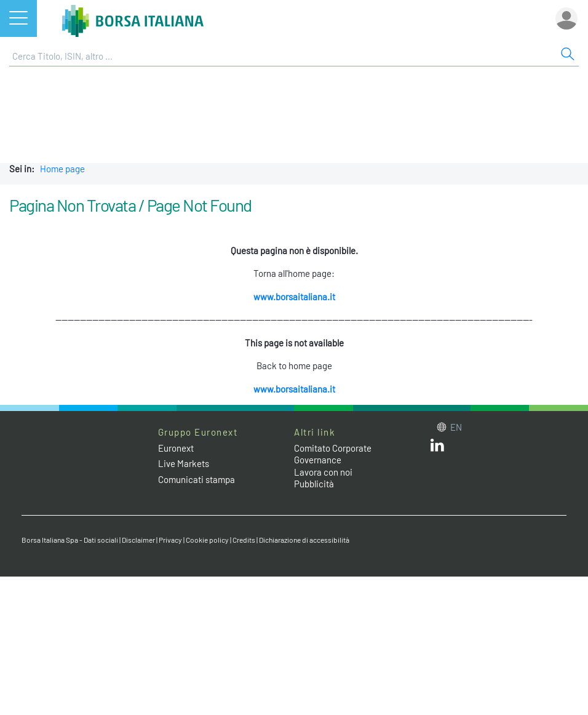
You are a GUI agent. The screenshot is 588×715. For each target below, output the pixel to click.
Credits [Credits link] (244, 540)
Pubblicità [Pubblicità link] (314, 484)
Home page (62, 169)
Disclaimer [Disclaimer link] (138, 540)
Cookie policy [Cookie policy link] (207, 540)
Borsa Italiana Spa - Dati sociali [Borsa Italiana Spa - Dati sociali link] (70, 540)
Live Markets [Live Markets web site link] (184, 463)
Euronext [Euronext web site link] (176, 448)
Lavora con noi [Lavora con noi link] (323, 472)
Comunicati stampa (197, 479)
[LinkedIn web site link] (437, 448)
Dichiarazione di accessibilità (304, 540)
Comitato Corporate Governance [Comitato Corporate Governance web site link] (333, 454)
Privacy (170, 540)
